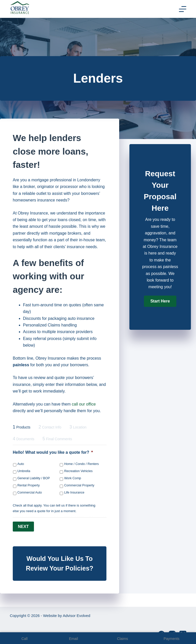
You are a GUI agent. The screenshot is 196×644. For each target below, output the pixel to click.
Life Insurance (74, 493)
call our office (84, 404)
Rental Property (29, 485)
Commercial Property (79, 485)
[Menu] (183, 9)
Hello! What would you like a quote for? (53, 452)
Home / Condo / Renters (81, 464)
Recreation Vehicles (78, 471)
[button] (160, 301)
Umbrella (24, 471)
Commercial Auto (30, 493)
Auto (21, 464)
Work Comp (72, 478)
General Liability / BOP (34, 478)
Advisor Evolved (77, 616)
